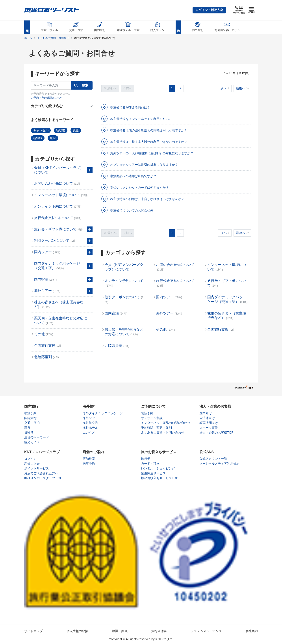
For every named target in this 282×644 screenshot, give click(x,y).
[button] (209, 10)
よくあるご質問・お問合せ (53, 38)
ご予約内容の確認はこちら (47, 98)
